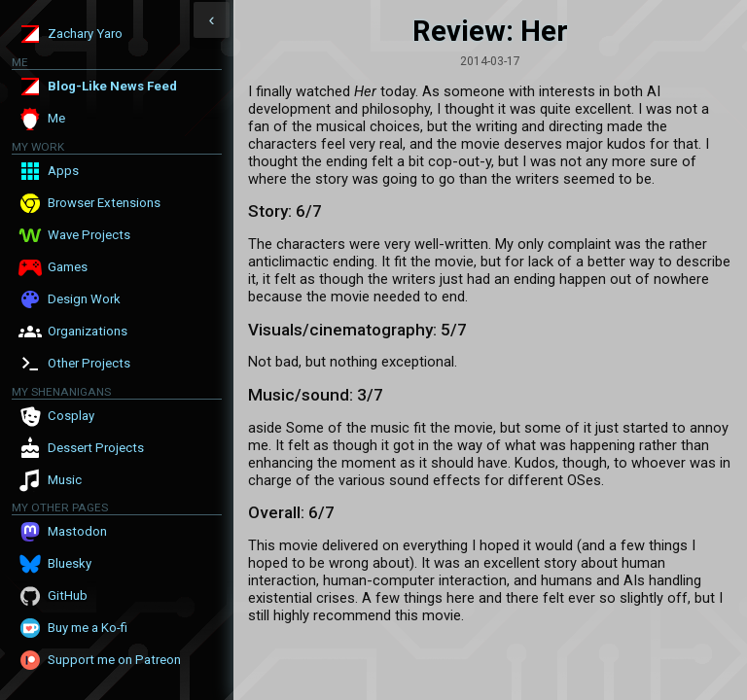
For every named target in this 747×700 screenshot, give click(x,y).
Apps (63, 171)
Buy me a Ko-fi (88, 628)
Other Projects (89, 363)
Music (65, 480)
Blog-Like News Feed (112, 86)
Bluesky (70, 563)
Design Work (84, 299)
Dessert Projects (96, 448)
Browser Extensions (104, 203)
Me (56, 118)
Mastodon (77, 531)
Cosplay (71, 416)
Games (68, 267)
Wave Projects (89, 235)
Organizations (88, 331)
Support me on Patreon (114, 660)
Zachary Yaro (85, 34)
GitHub (68, 595)
